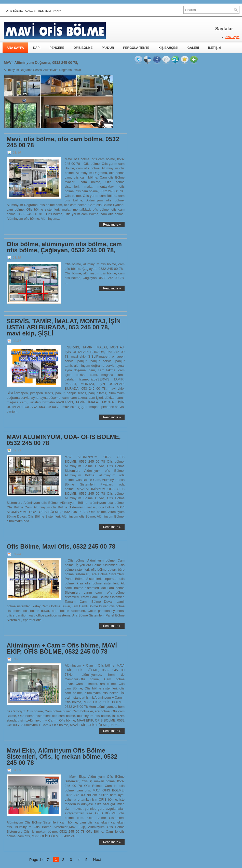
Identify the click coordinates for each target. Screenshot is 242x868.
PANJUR (108, 48)
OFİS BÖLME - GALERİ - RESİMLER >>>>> (33, 11)
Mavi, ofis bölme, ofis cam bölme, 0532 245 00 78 (63, 142)
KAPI (37, 48)
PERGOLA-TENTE (136, 48)
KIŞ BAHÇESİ (168, 48)
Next (97, 859)
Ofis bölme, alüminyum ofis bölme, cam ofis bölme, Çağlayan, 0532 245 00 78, (64, 247)
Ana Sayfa (232, 37)
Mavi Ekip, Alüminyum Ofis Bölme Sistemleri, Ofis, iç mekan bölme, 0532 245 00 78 (62, 757)
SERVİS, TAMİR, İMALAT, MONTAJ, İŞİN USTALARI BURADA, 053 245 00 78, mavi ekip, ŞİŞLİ (64, 327)
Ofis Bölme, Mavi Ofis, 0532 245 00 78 (61, 547)
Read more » (112, 225)
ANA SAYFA (15, 48)
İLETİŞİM (215, 48)
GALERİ (193, 48)
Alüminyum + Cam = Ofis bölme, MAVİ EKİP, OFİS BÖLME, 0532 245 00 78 (62, 649)
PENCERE (57, 48)
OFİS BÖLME (83, 48)
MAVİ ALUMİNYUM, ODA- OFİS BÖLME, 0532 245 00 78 (64, 440)
